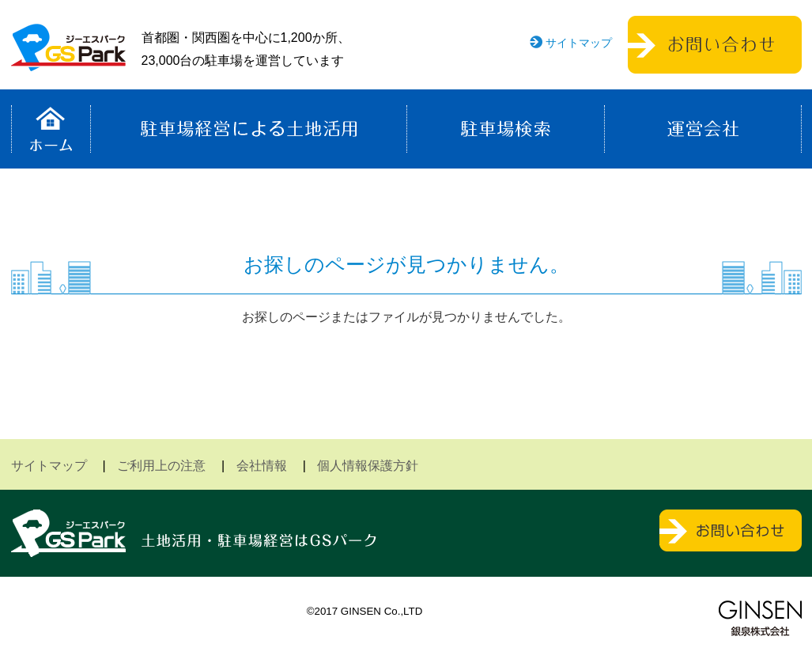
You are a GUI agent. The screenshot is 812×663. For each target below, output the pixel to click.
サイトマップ (579, 43)
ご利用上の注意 (161, 466)
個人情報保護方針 (368, 466)
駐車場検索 (506, 129)
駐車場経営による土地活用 (249, 129)
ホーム (51, 129)
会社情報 (262, 466)
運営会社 (703, 129)
